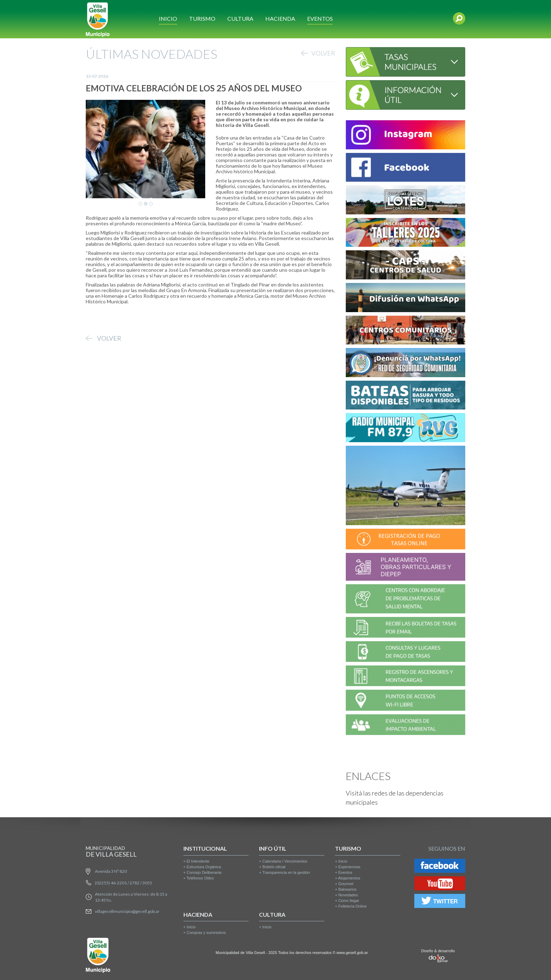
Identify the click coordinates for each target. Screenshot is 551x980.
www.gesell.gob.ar (352, 953)
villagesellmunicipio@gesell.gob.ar (127, 911)
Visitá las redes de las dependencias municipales (395, 798)
